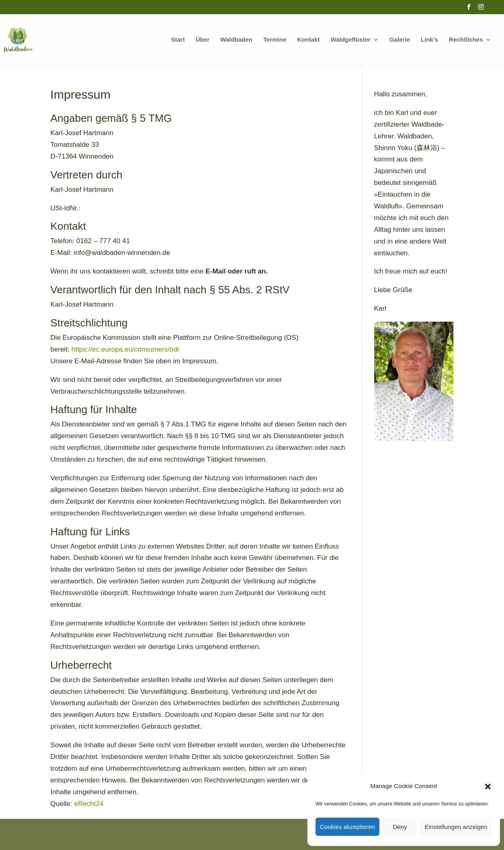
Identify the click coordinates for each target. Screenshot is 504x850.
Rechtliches (466, 40)
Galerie (400, 40)
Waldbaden (236, 40)
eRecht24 (89, 804)
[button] (488, 786)
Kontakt (309, 40)
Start (178, 40)
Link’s (429, 40)
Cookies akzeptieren (347, 827)
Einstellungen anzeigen (456, 827)
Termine (275, 40)
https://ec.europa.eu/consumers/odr (126, 349)
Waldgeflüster (350, 40)
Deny (400, 827)
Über (203, 40)
